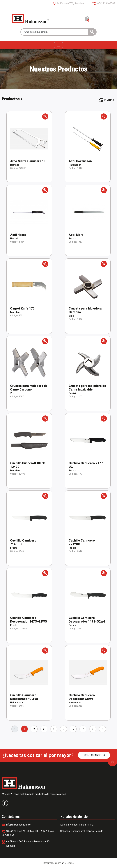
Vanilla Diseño (67, 863)
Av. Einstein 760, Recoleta (68, 3)
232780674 (48, 831)
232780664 (8, 835)
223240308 (33, 831)
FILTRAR (106, 100)
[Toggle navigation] (58, 45)
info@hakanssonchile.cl (16, 825)
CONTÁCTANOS (95, 755)
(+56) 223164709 (104, 3)
